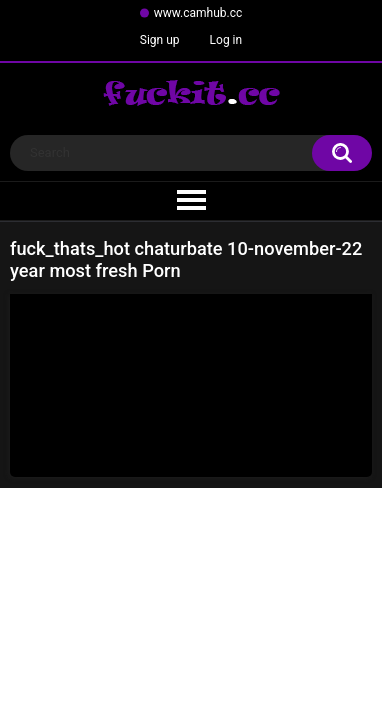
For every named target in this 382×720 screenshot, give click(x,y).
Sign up (160, 40)
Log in (226, 40)
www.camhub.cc (198, 13)
